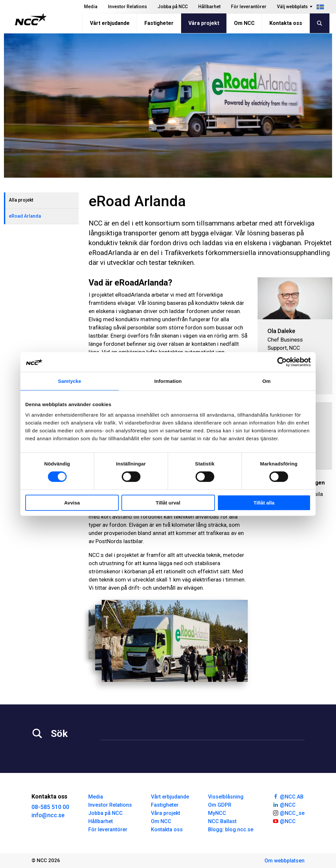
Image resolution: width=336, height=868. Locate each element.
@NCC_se (288, 813)
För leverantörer (249, 7)
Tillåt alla (264, 503)
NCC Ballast (222, 821)
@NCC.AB (288, 796)
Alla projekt (21, 200)
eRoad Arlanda (25, 216)
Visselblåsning (226, 797)
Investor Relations (127, 7)
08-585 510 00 (50, 807)
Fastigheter (159, 23)
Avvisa (72, 503)
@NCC (284, 804)
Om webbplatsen (284, 861)
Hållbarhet (209, 7)
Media (91, 7)
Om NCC (244, 23)
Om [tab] (266, 381)
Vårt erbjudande (110, 23)
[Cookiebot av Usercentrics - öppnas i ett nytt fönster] (282, 362)
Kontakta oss (286, 23)
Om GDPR (220, 805)
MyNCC (217, 813)
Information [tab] (168, 381)
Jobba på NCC (173, 7)
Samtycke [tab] (70, 381)
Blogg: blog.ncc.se (231, 829)
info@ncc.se (48, 815)
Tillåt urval (168, 503)
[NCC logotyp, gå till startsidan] (31, 19)
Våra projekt (204, 23)
